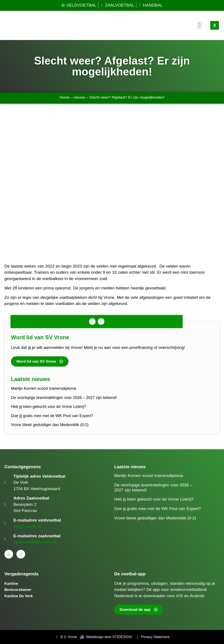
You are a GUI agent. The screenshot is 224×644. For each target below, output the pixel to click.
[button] (199, 25)
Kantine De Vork (19, 596)
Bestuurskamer (18, 590)
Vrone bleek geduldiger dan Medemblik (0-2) (50, 425)
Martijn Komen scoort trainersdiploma (44, 388)
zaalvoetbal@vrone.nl (35, 542)
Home (64, 97)
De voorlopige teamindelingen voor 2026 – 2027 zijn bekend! (64, 398)
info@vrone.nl (27, 526)
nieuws (79, 97)
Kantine (11, 584)
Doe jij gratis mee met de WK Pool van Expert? (52, 416)
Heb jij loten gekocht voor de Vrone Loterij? (49, 407)
